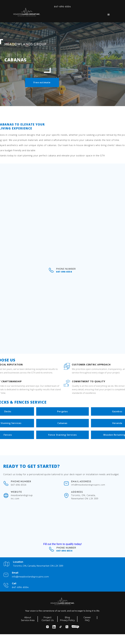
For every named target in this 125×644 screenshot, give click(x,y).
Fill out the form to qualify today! (62, 544)
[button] (109, 15)
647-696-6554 (62, 7)
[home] (27, 13)
